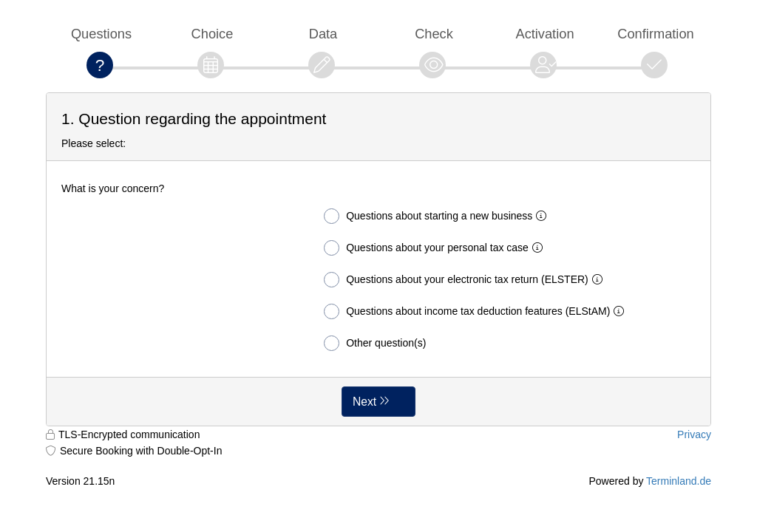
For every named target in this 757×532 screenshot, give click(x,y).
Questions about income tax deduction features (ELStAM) (477, 311)
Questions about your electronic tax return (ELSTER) (466, 280)
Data (323, 34)
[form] (378, 259)
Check (434, 34)
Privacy (694, 434)
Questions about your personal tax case (436, 248)
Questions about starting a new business (438, 216)
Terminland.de (679, 481)
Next (364, 402)
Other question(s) (375, 343)
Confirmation (655, 34)
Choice (213, 34)
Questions (101, 34)
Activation (544, 34)
